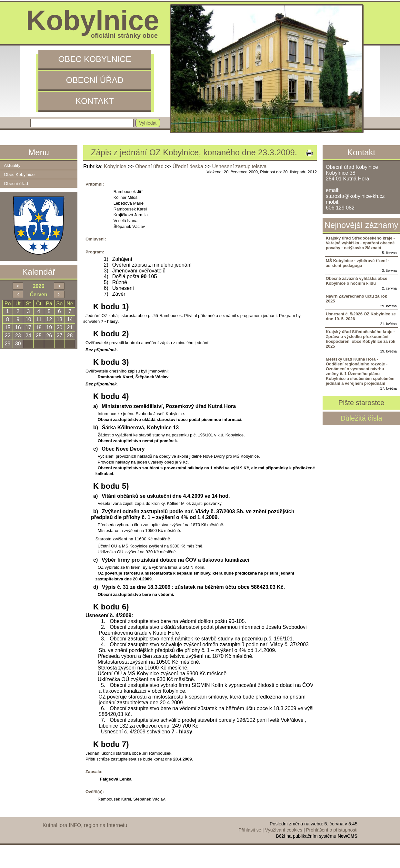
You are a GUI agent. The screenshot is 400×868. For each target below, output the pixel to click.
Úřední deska (188, 166)
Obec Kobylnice (95, 59)
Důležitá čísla (361, 418)
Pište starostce (361, 403)
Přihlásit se (250, 830)
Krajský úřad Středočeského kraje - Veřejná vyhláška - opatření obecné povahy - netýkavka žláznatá (360, 243)
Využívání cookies (284, 830)
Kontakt (95, 101)
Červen (38, 295)
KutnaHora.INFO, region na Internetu (85, 825)
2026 (39, 286)
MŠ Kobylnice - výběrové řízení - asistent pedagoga (357, 263)
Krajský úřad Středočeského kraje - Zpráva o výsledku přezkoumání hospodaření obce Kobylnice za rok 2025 (360, 339)
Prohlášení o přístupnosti (332, 830)
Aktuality (12, 165)
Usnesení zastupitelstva (239, 166)
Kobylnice (115, 166)
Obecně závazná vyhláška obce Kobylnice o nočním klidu (357, 281)
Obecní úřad (95, 80)
